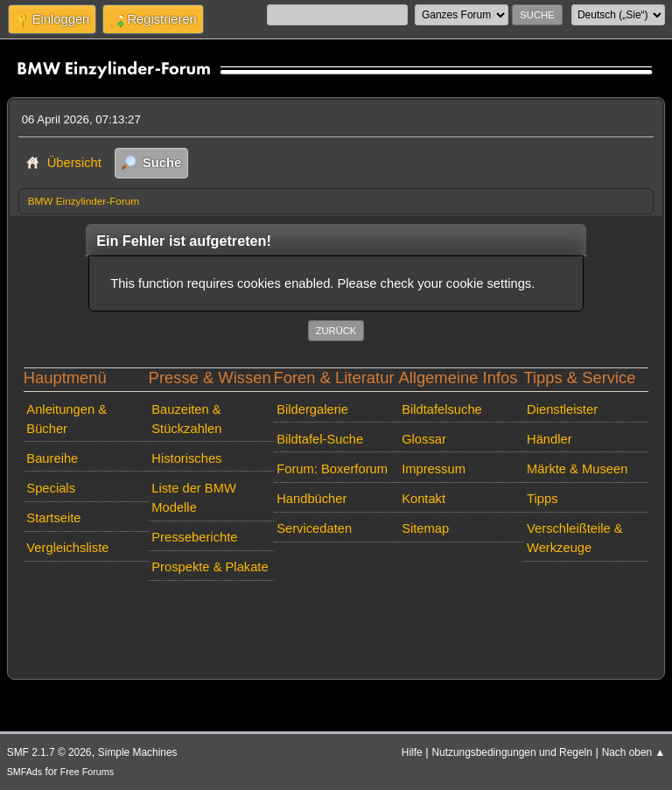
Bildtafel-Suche (320, 439)
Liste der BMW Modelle (194, 498)
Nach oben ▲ (634, 752)
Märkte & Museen (577, 469)
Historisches (186, 458)
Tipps (542, 499)
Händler (549, 439)
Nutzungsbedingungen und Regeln (511, 752)
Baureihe (52, 458)
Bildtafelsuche (442, 409)
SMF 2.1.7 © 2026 (49, 752)
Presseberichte (194, 537)
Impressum (434, 469)
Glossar (424, 439)
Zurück (336, 331)
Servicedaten (314, 528)
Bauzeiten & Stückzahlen (186, 419)
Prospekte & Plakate (210, 567)
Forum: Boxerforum (332, 469)
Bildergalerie (312, 409)
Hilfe (412, 752)
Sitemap (425, 528)
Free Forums (87, 772)
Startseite (53, 518)
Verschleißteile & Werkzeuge (575, 538)
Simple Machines (138, 752)
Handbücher (311, 499)
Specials (51, 488)
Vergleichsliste (67, 548)
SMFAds (25, 772)
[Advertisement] (337, 614)
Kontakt (423, 499)
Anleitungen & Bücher (66, 419)
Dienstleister (562, 409)
